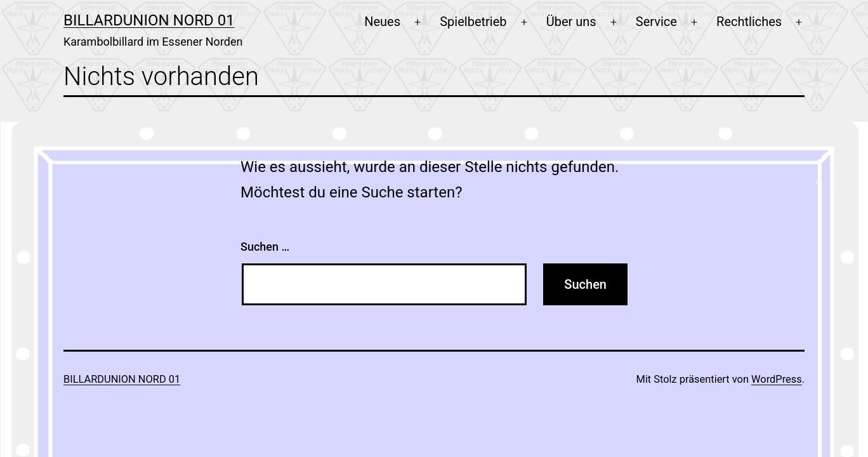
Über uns (571, 22)
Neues (382, 22)
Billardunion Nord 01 (149, 20)
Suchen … (265, 247)
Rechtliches (749, 22)
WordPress (777, 379)
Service (656, 22)
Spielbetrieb (473, 22)
